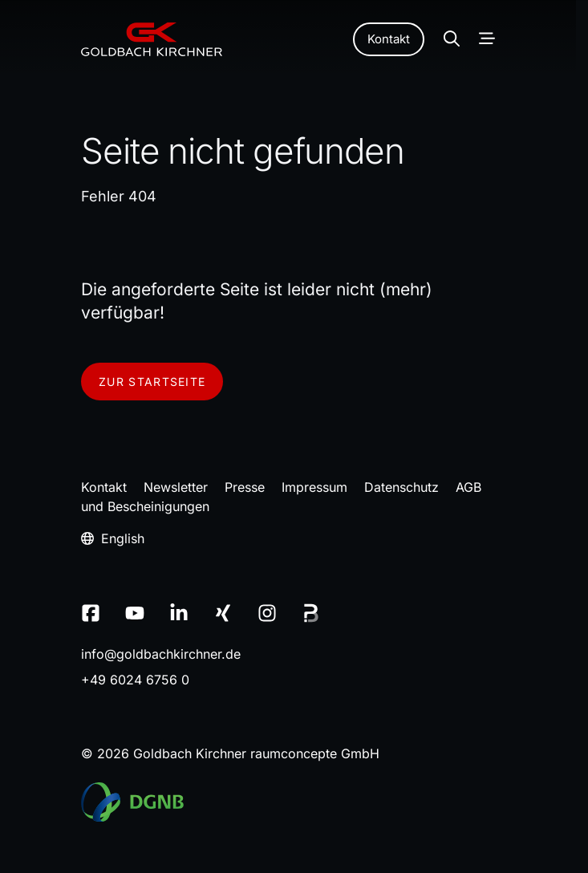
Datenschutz (401, 487)
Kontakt (389, 39)
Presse (245, 487)
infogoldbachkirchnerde (161, 654)
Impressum (314, 487)
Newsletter (176, 487)
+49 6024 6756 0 (135, 680)
